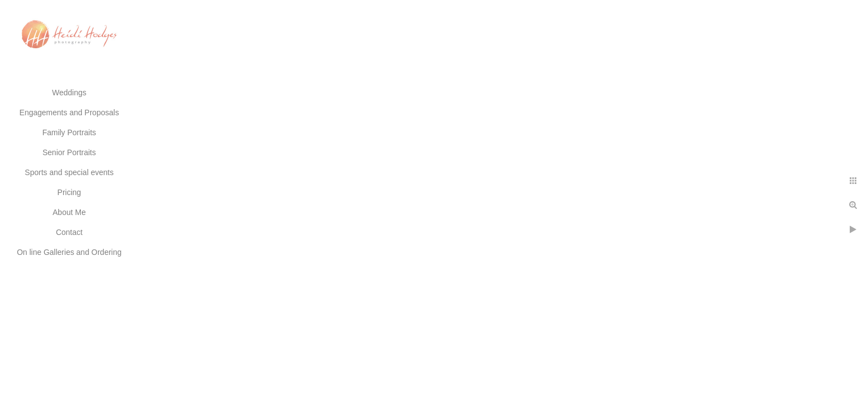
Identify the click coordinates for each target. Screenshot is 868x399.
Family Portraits (69, 132)
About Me (69, 212)
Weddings (69, 93)
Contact (69, 232)
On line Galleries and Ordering (69, 252)
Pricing (69, 192)
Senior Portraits (69, 152)
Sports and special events (69, 172)
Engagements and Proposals (69, 112)
